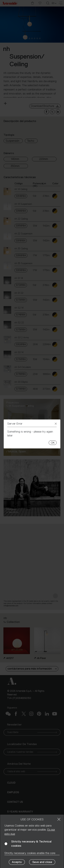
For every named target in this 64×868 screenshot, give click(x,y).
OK (53, 443)
